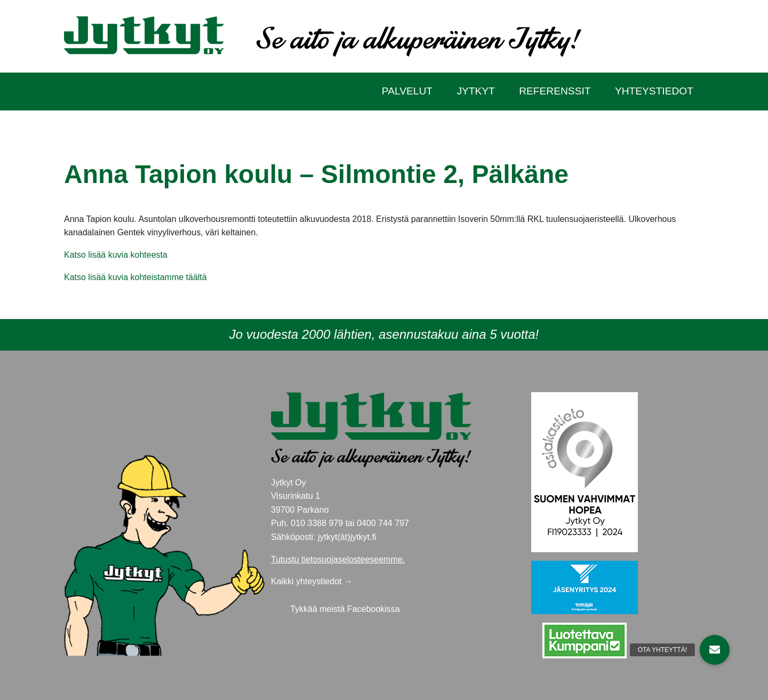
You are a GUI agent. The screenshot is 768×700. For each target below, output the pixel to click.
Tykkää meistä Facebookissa (345, 609)
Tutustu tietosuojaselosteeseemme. (338, 559)
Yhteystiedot (654, 91)
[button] (715, 650)
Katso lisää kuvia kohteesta (116, 255)
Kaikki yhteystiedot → (312, 581)
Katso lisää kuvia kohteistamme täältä (135, 277)
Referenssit (555, 91)
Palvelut (407, 91)
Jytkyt (475, 91)
